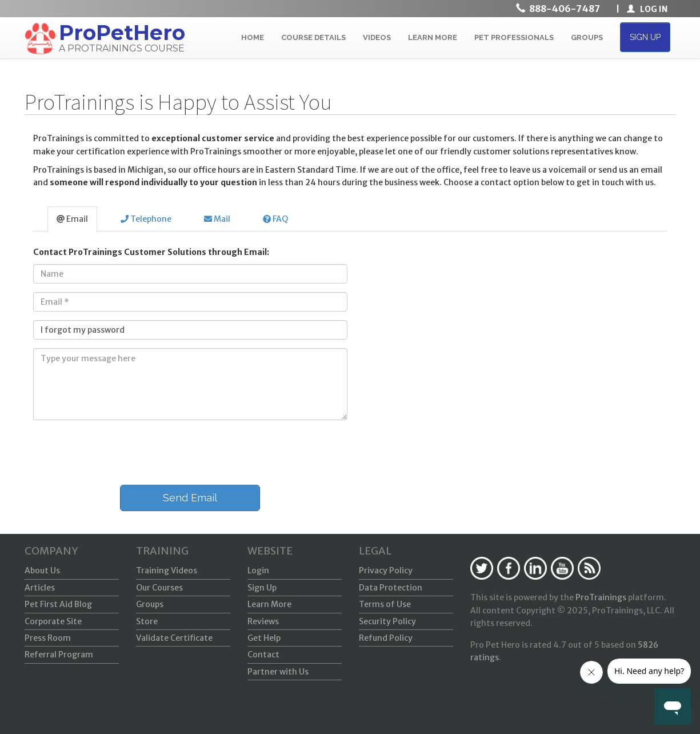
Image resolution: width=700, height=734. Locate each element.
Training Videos (167, 571)
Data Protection (391, 588)
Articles (40, 588)
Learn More (269, 604)
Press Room (48, 638)
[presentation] (111, 451)
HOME (253, 37)
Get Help (264, 638)
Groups (150, 604)
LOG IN (647, 9)
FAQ (275, 219)
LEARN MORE (433, 37)
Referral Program (59, 655)
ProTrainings (601, 597)
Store (147, 621)
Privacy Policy (386, 571)
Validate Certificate (174, 638)
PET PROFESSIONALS (514, 37)
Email (72, 219)
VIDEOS (377, 37)
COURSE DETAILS (313, 37)
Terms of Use (385, 604)
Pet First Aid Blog (58, 604)
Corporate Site (53, 621)
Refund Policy (386, 638)
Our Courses (159, 588)
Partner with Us (278, 672)
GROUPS (587, 37)
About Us (42, 571)
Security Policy (387, 621)
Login (258, 571)
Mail (217, 219)
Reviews (263, 621)
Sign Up (262, 588)
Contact (263, 655)
